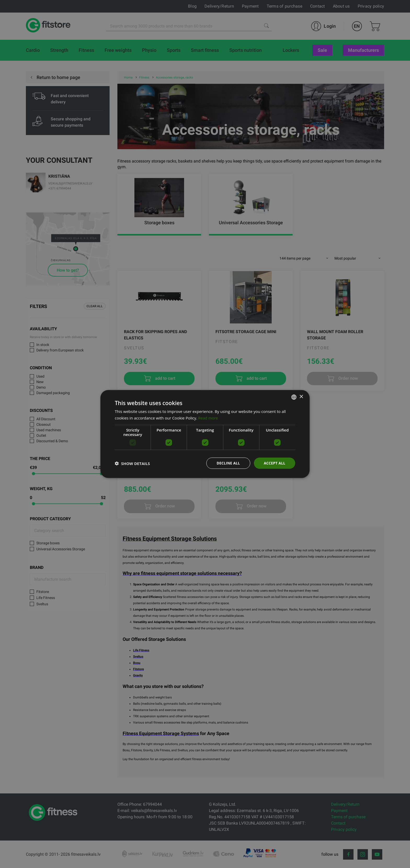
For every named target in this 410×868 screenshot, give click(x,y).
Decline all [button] (227, 463)
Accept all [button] (274, 463)
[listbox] (294, 397)
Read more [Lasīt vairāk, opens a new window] (208, 417)
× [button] (301, 397)
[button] (132, 463)
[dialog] (205, 434)
